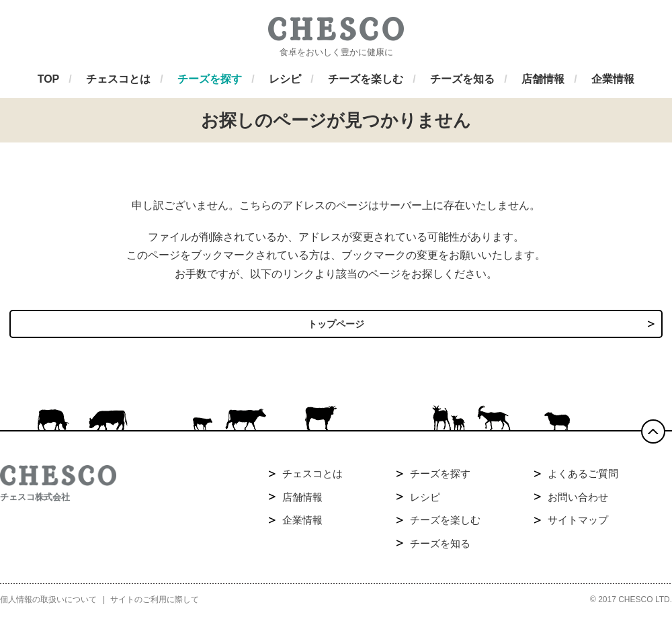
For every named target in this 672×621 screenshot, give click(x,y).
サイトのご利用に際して (155, 605)
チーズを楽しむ (445, 525)
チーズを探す (440, 479)
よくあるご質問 (583, 479)
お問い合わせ (578, 502)
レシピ (425, 502)
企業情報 (302, 525)
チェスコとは (312, 479)
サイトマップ (578, 525)
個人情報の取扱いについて (48, 605)
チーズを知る (440, 548)
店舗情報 (302, 502)
